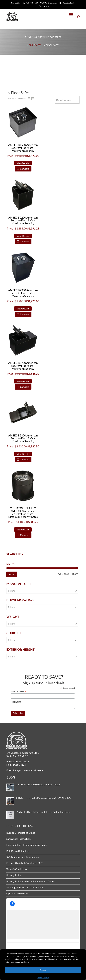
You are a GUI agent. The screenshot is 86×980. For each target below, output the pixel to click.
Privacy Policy (43, 977)
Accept (43, 970)
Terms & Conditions (17, 869)
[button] (71, 16)
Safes (38, 45)
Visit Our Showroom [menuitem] (49, 3)
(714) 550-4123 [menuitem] (30, 3)
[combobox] (67, 100)
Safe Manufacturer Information (23, 857)
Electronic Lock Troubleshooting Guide (27, 845)
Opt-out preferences (17, 893)
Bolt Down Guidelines (18, 851)
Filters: (12, 591)
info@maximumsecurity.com (28, 770)
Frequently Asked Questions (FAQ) (25, 863)
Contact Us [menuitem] (16, 3)
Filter (12, 574)
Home (30, 45)
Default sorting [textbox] (63, 100)
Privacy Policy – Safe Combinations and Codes (30, 881)
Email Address (18, 691)
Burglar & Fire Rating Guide (21, 833)
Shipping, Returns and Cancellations (25, 887)
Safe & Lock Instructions (19, 839)
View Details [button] (23, 163)
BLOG (11, 777)
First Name (16, 702)
